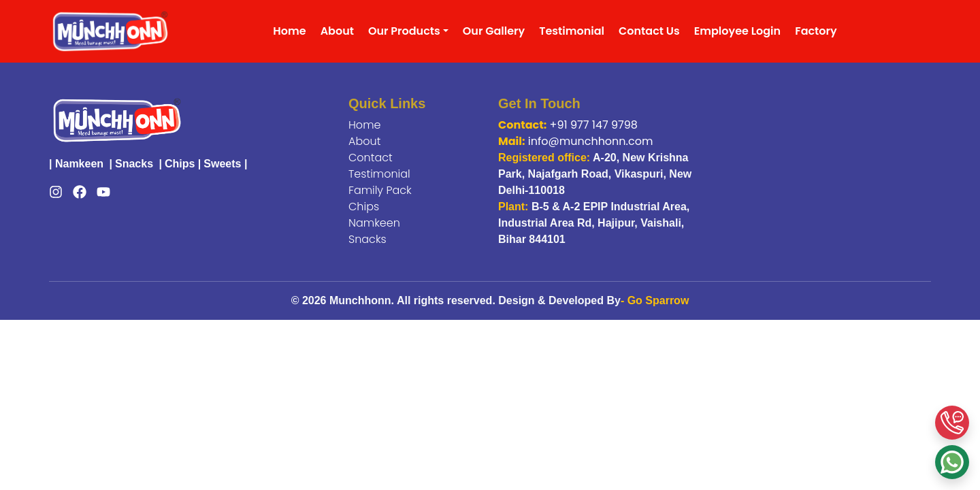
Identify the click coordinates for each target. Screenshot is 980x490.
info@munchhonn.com (591, 141)
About (337, 31)
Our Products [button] (404, 31)
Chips (180, 164)
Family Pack (380, 190)
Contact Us (649, 31)
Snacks (134, 164)
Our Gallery (494, 31)
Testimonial (572, 31)
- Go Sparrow (655, 300)
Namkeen (79, 164)
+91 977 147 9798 (594, 125)
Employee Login (737, 31)
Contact (371, 158)
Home (289, 31)
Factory (816, 31)
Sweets (222, 164)
